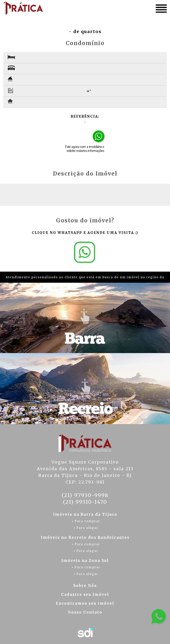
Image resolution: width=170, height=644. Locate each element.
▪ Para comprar (86, 521)
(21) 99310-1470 (85, 502)
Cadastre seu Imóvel (85, 595)
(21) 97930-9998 (85, 495)
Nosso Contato (85, 612)
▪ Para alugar (86, 528)
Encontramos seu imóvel (85, 603)
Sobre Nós (85, 586)
